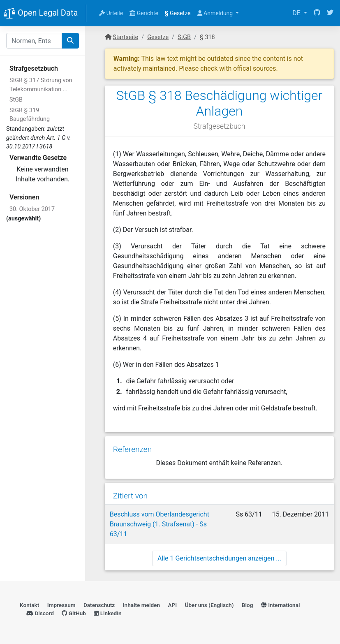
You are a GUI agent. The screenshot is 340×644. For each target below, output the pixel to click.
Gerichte (144, 13)
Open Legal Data (40, 14)
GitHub (74, 613)
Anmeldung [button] (216, 13)
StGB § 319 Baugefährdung (30, 115)
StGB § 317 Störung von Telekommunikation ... (41, 85)
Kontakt (29, 605)
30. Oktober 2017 (32, 209)
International (281, 605)
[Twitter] (330, 13)
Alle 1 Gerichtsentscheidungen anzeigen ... (219, 558)
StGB (16, 100)
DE (297, 13)
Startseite (125, 37)
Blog (247, 605)
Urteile (111, 13)
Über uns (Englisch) (209, 605)
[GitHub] (317, 13)
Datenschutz (99, 605)
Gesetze (178, 13)
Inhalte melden (141, 605)
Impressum (61, 605)
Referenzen (133, 449)
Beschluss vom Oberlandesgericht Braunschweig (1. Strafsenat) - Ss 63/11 (160, 524)
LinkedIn (108, 613)
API (172, 605)
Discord (40, 613)
